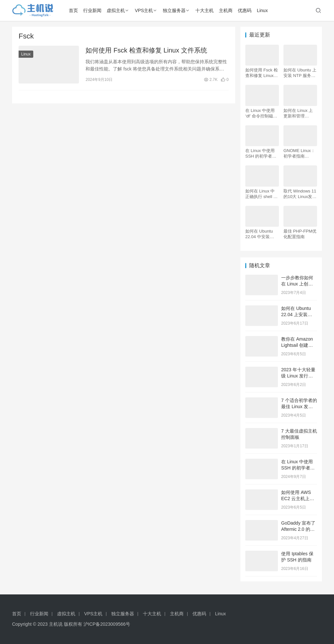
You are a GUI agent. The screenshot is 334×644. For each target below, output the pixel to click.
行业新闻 (92, 10)
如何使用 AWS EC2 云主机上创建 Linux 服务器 (298, 499)
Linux (262, 10)
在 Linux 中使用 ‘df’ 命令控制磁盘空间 (261, 113)
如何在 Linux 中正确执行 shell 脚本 (261, 194)
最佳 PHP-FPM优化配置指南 (300, 234)
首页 (73, 10)
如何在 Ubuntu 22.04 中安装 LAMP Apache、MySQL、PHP (261, 234)
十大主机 (205, 10)
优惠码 (245, 10)
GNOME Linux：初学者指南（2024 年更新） (299, 153)
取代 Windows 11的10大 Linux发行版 (300, 194)
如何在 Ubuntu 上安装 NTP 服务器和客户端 (300, 73)
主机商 (226, 10)
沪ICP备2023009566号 (107, 624)
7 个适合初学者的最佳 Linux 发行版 (299, 407)
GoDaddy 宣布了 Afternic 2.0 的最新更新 (298, 529)
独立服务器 (174, 10)
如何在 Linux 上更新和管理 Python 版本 (298, 113)
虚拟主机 (116, 10)
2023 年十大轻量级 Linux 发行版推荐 (298, 376)
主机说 (56, 624)
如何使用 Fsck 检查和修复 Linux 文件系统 (146, 50)
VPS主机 (144, 10)
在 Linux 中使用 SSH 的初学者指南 (261, 153)
